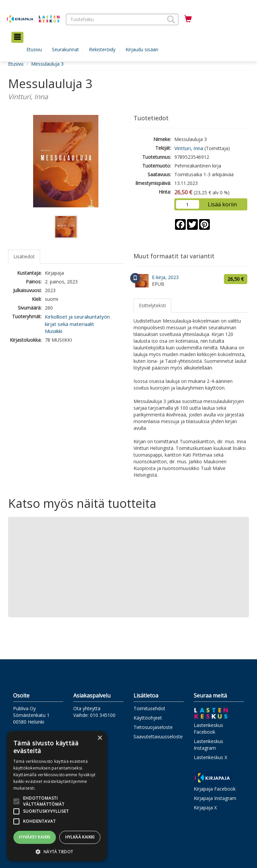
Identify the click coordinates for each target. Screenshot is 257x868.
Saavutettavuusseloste (158, 737)
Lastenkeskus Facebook (208, 728)
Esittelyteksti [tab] (152, 305)
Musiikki (54, 331)
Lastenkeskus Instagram (208, 745)
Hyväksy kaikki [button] (35, 837)
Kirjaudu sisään (142, 49)
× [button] (100, 738)
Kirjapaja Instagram (215, 798)
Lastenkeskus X (210, 757)
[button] (171, 19)
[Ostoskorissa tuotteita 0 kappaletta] (188, 19)
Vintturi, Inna (189, 148)
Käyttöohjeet (148, 718)
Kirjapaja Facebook (215, 789)
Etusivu (34, 49)
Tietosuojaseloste (153, 727)
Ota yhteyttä (87, 708)
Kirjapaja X (205, 808)
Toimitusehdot (149, 708)
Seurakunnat (65, 49)
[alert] (57, 796)
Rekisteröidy (102, 49)
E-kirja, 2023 (165, 277)
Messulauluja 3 (47, 64)
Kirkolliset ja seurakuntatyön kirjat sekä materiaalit (77, 320)
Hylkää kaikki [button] (80, 837)
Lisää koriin (222, 204)
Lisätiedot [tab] (24, 256)
